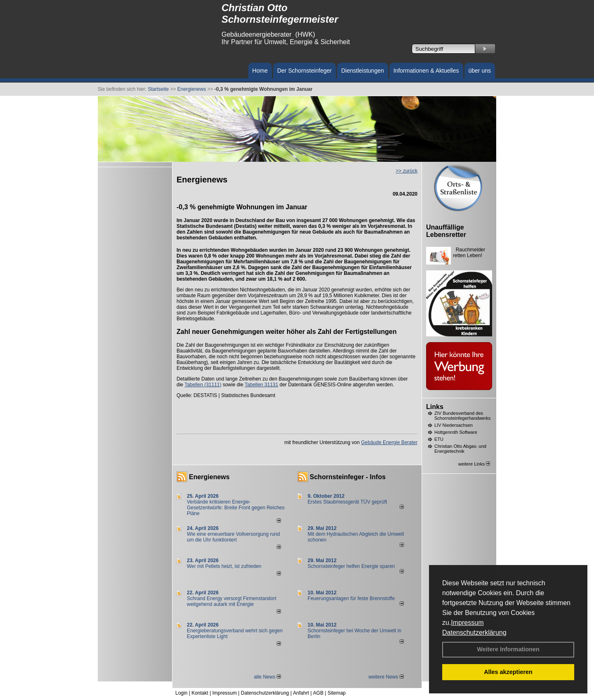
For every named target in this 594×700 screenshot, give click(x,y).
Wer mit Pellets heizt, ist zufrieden (224, 566)
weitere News (386, 677)
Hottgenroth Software (456, 432)
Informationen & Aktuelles (426, 71)
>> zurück (407, 171)
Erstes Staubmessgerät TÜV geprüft (348, 502)
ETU (439, 439)
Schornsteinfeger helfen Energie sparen (351, 566)
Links (435, 407)
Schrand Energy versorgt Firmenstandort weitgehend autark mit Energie (232, 601)
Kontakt (200, 693)
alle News (267, 677)
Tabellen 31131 (261, 385)
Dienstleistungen (363, 71)
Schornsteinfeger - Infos (348, 477)
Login (181, 693)
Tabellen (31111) (203, 385)
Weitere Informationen (508, 649)
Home (260, 71)
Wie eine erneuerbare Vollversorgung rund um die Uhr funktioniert (233, 537)
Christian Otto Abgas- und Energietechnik (460, 449)
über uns (480, 71)
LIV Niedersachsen (454, 425)
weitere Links (474, 464)
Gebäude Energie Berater (389, 442)
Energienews (209, 477)
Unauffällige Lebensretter (446, 231)
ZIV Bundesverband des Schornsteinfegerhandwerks (462, 416)
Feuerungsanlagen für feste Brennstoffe (351, 598)
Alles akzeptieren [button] (508, 672)
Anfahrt (301, 693)
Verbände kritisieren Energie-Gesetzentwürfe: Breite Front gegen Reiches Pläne (236, 508)
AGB (318, 693)
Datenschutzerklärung (474, 633)
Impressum (467, 623)
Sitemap (337, 693)
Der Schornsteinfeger (304, 71)
